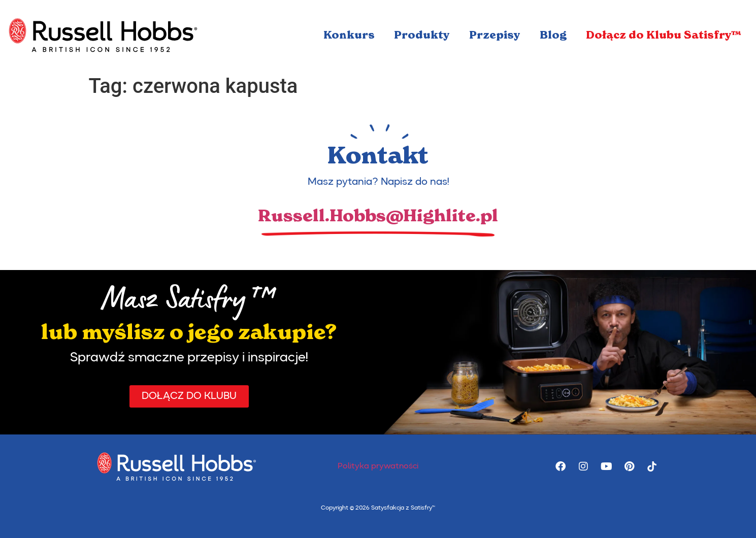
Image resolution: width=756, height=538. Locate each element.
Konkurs (349, 35)
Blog (553, 35)
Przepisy (495, 35)
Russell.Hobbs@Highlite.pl (378, 216)
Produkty (422, 35)
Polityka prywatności (378, 466)
